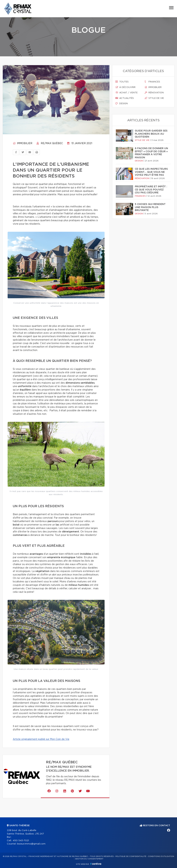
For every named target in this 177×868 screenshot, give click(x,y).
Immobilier (23, 143)
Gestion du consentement (89, 859)
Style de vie (154, 98)
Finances (152, 82)
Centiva (96, 864)
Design (122, 104)
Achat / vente (127, 93)
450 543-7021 (21, 841)
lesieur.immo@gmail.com (31, 844)
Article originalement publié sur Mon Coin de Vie (41, 739)
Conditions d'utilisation (161, 856)
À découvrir (125, 87)
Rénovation (154, 93)
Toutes (122, 82)
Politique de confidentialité (131, 856)
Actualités (125, 98)
